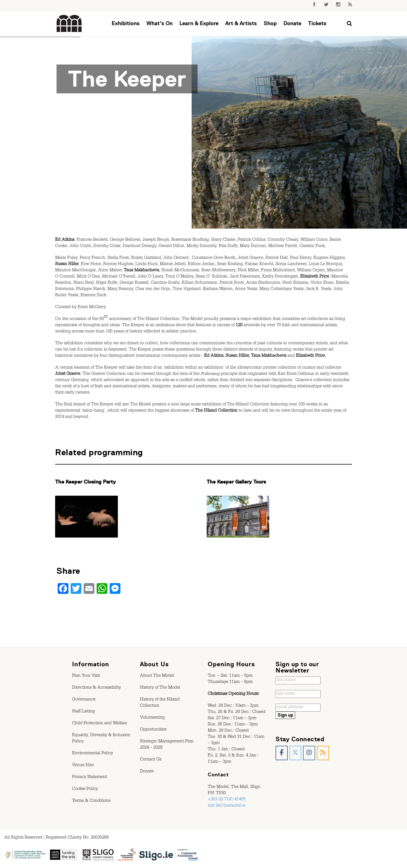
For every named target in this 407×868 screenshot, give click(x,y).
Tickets (317, 23)
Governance (84, 700)
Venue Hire (83, 766)
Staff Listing (84, 712)
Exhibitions (126, 23)
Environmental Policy (93, 754)
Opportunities (153, 730)
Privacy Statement (90, 777)
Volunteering (152, 718)
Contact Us (151, 760)
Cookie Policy (85, 789)
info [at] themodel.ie (227, 806)
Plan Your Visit (86, 676)
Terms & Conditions (91, 801)
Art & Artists (241, 23)
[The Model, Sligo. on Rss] (323, 753)
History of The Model (160, 688)
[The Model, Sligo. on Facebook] (282, 753)
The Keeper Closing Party (85, 482)
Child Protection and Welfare (99, 724)
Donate (292, 23)
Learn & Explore (199, 23)
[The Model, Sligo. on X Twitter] (295, 753)
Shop (270, 23)
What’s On (160, 23)
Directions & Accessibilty (97, 688)
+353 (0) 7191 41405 (227, 800)
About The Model (157, 676)
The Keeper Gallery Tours (236, 482)
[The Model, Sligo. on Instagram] (309, 753)
